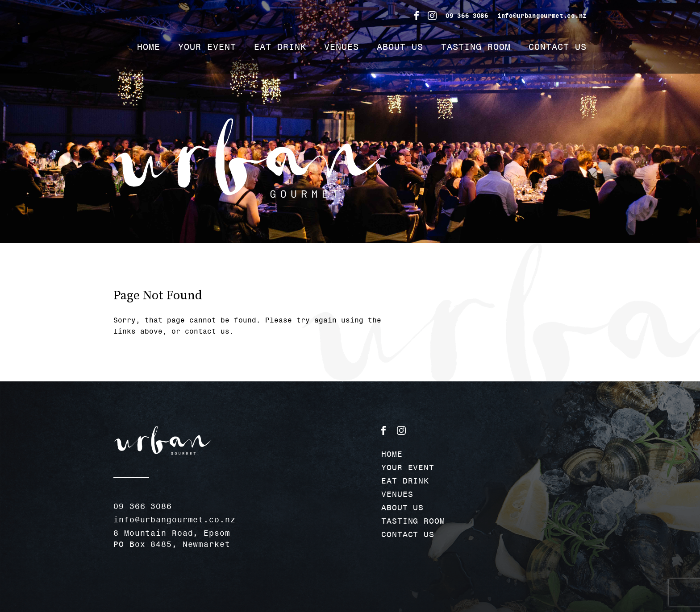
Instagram (432, 16)
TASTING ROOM (476, 47)
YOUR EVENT (207, 47)
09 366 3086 (467, 16)
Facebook (417, 16)
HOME (149, 47)
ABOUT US (400, 47)
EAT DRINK (280, 47)
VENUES (342, 47)
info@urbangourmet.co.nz (542, 16)
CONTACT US (558, 47)
